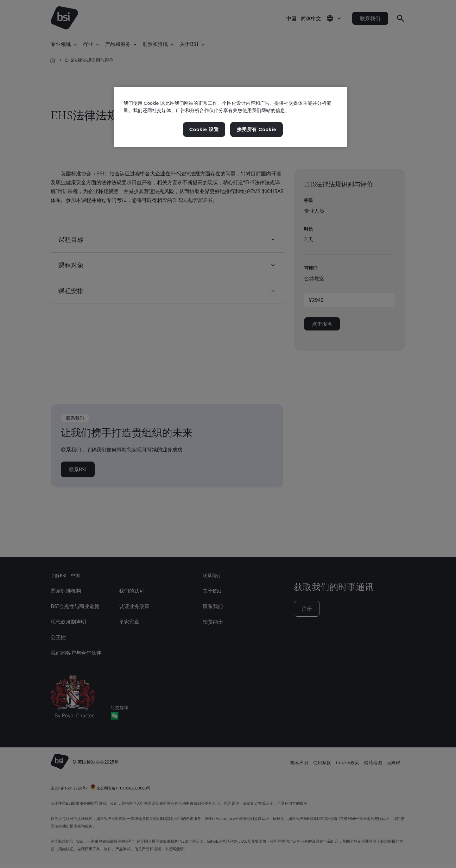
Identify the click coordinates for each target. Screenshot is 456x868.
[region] (230, 117)
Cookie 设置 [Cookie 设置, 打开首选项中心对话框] (204, 129)
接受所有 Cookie (256, 129)
